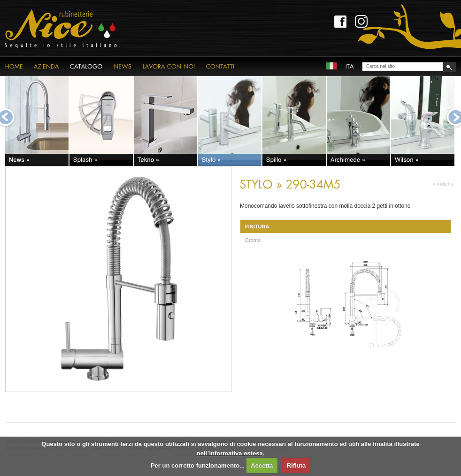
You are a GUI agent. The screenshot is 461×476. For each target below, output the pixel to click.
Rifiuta (296, 465)
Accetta (262, 465)
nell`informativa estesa (230, 453)
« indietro (443, 184)
